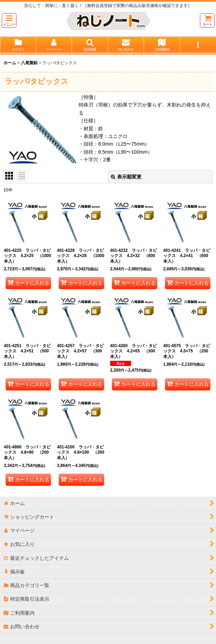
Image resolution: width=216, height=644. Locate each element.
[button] (9, 20)
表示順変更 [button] (126, 177)
